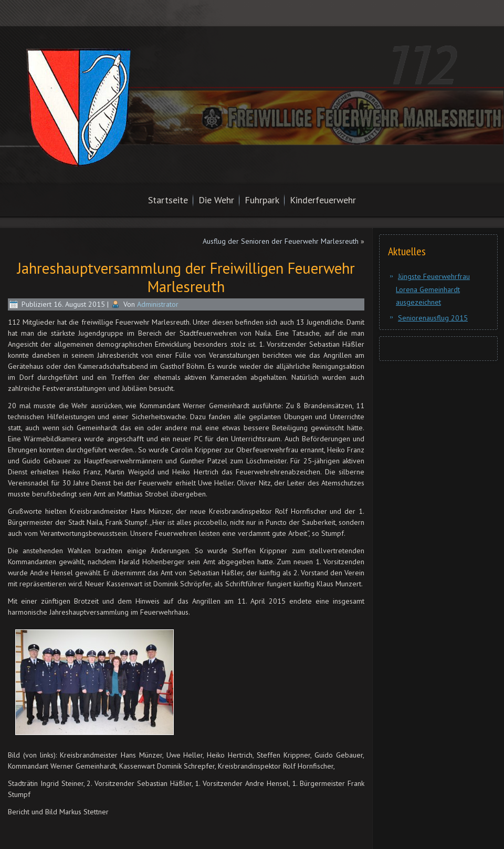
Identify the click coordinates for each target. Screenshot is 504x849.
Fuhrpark (262, 200)
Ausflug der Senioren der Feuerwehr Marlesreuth (281, 241)
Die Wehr (216, 200)
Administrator (158, 304)
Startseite (168, 200)
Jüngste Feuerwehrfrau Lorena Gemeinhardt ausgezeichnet (433, 289)
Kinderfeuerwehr (323, 200)
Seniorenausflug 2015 (433, 318)
